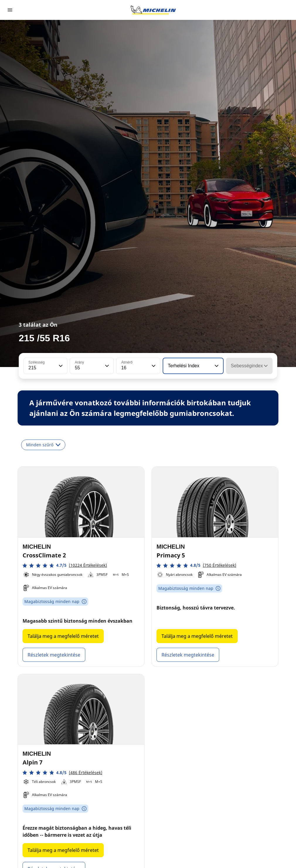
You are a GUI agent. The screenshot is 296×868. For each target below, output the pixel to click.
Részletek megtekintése (54, 655)
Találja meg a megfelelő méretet (63, 636)
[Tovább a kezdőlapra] (153, 10)
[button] (60, 366)
